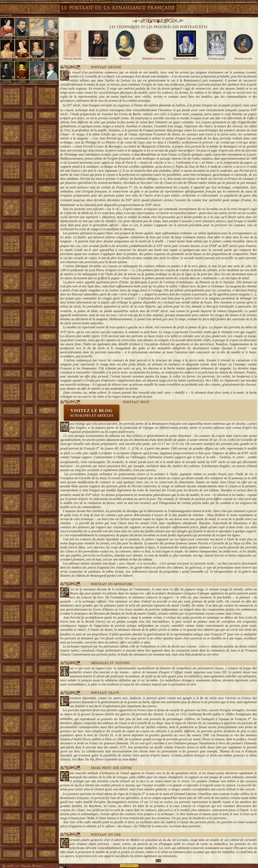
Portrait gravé (217, 59)
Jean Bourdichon (145, 154)
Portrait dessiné (73, 59)
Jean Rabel (129, 759)
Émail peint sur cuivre (186, 59)
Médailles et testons (153, 59)
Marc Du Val (86, 759)
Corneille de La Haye (99, 76)
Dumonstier (68, 205)
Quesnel (90, 205)
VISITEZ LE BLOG (92, 413)
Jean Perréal (108, 138)
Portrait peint (98, 59)
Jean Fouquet (91, 105)
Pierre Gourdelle (107, 759)
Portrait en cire (243, 59)
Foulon (247, 200)
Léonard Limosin (185, 794)
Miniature (125, 59)
